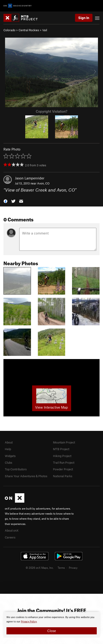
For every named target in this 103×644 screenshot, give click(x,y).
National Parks (63, 476)
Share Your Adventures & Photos (26, 476)
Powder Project (63, 469)
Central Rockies (29, 30)
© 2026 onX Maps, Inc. (40, 568)
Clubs (8, 463)
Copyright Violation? (51, 111)
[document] (51, 625)
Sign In (84, 18)
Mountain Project (64, 442)
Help (8, 449)
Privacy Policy (29, 622)
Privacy (73, 568)
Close (52, 631)
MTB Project (61, 449)
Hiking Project (62, 456)
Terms (61, 568)
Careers (10, 537)
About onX (12, 530)
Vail (45, 30)
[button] (6, 201)
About (9, 442)
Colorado (9, 30)
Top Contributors (16, 469)
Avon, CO (43, 183)
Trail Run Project (64, 463)
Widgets (10, 456)
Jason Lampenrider (30, 178)
